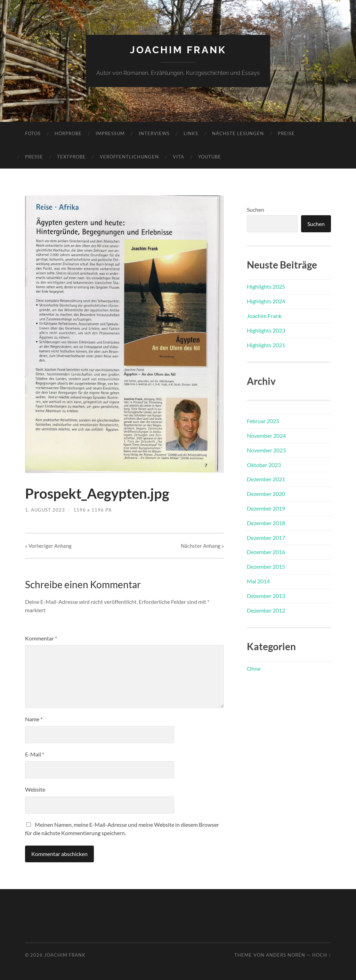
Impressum (110, 133)
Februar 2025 (263, 421)
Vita (179, 157)
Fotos (33, 133)
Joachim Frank (178, 50)
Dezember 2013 (266, 596)
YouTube (210, 157)
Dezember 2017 (266, 538)
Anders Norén (286, 955)
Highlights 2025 (266, 286)
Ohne (254, 668)
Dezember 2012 (266, 610)
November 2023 (266, 450)
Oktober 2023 (264, 465)
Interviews (154, 133)
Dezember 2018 (266, 523)
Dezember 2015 (266, 566)
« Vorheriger (48, 546)
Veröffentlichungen (129, 157)
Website (35, 789)
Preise (286, 133)
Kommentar (41, 638)
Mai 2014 (258, 581)
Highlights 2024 (266, 301)
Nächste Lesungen (238, 133)
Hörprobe (68, 133)
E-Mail (35, 754)
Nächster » (202, 546)
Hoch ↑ (322, 955)
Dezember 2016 (266, 552)
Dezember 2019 (266, 508)
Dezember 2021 (266, 479)
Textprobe (71, 157)
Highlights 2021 (266, 345)
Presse (34, 157)
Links (191, 133)
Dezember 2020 (266, 494)
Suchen (256, 209)
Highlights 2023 (266, 330)
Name (34, 719)
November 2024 (266, 435)
